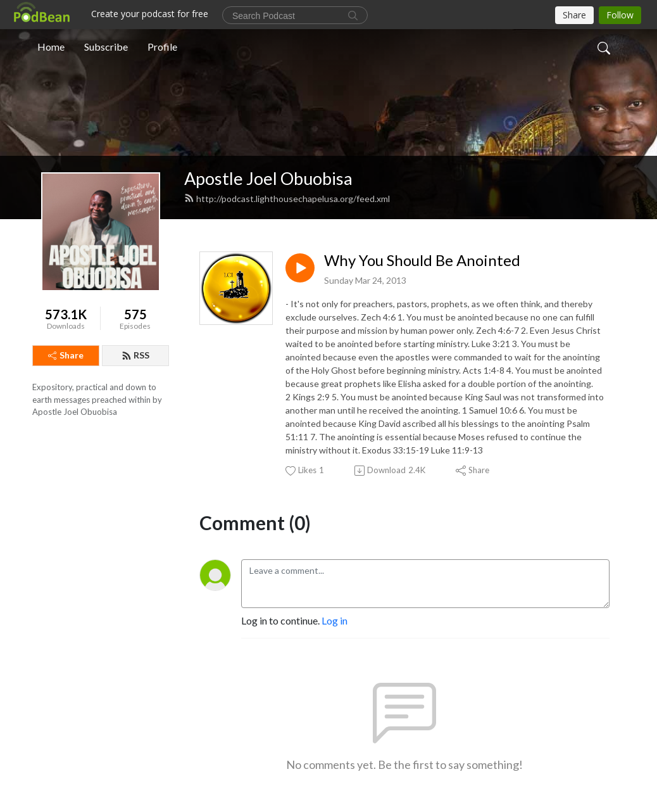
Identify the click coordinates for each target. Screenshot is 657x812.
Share (66, 355)
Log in (335, 620)
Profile (162, 47)
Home (51, 47)
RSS (135, 355)
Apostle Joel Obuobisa (268, 178)
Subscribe (106, 47)
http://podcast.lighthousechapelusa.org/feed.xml (287, 199)
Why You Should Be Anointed (422, 260)
